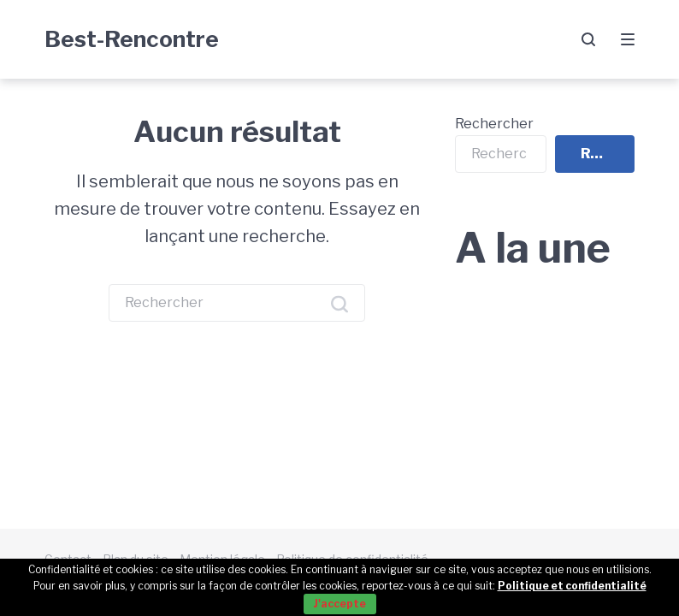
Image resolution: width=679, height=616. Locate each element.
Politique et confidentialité (572, 586)
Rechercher (494, 124)
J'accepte (340, 604)
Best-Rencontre (132, 39)
